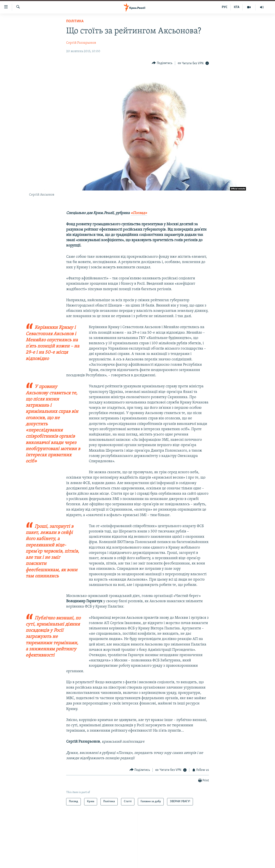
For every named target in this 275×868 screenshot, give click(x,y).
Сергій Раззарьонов (81, 43)
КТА (237, 7)
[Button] (162, 63)
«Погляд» (139, 213)
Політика (75, 21)
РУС (225, 7)
